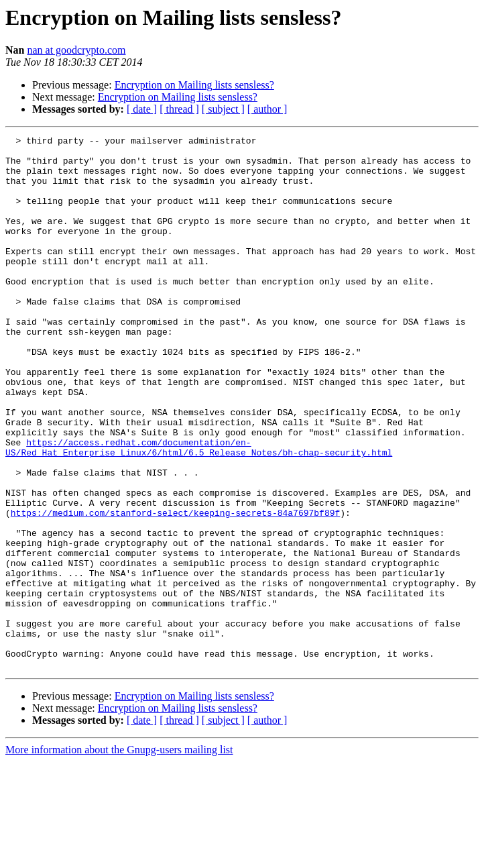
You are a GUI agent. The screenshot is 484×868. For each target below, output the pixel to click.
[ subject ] (223, 109)
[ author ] (267, 109)
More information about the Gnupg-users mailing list (119, 856)
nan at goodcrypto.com (76, 50)
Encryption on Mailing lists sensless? (194, 85)
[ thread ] (179, 109)
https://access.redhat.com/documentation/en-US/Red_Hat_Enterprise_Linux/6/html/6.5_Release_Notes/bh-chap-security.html (199, 510)
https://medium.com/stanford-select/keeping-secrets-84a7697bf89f (175, 589)
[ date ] (142, 109)
